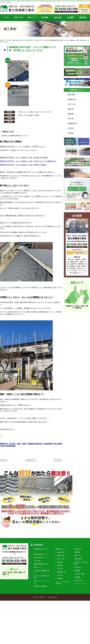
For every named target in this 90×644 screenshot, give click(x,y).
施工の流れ (77, 588)
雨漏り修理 (71, 95)
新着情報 (77, 592)
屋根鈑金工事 (72, 123)
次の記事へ (58, 460)
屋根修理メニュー (60, 570)
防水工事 (71, 119)
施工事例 (45, 17)
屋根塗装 (71, 114)
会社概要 (70, 17)
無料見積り (83, 17)
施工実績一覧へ (31, 460)
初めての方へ (19, 17)
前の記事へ (4, 460)
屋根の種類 (77, 580)
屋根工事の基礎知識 (40, 603)
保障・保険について (40, 577)
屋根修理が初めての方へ (41, 570)
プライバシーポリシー (81, 605)
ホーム (6, 17)
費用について (37, 586)
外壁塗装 (71, 133)
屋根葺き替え (72, 99)
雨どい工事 (71, 104)
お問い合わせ (78, 601)
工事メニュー (32, 17)
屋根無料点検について (40, 573)
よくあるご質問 (79, 595)
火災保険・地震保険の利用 (42, 590)
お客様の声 (77, 570)
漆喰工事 (71, 109)
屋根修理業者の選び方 (40, 583)
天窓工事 (71, 128)
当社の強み (58, 17)
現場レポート (78, 577)
